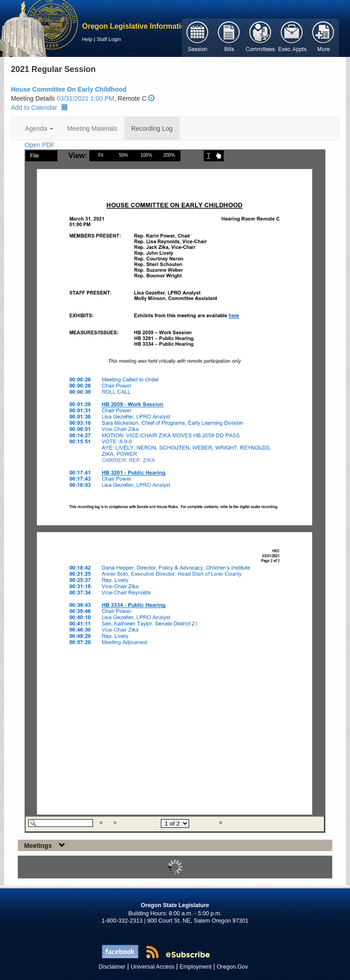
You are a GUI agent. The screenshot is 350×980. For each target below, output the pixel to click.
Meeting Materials (92, 128)
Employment (196, 967)
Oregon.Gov (232, 967)
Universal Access (153, 967)
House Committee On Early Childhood (69, 89)
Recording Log (152, 128)
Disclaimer (112, 967)
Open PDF (40, 145)
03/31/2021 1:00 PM (85, 98)
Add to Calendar (39, 108)
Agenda (39, 128)
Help (87, 39)
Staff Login (109, 39)
